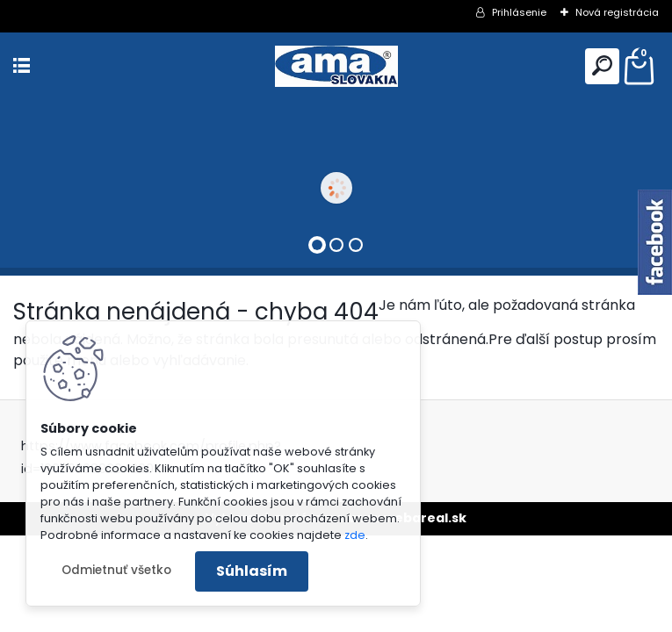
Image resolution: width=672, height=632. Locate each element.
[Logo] (336, 66)
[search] (602, 65)
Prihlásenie (519, 12)
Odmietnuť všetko (116, 570)
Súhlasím (252, 571)
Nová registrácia (617, 12)
